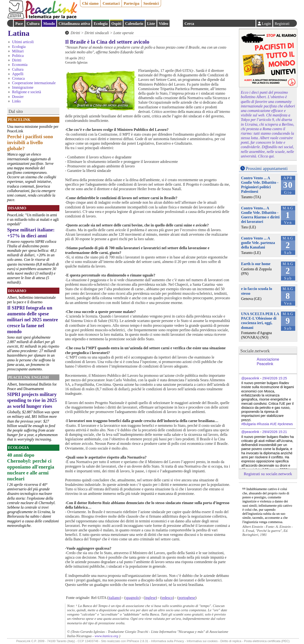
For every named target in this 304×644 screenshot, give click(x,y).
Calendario (134, 24)
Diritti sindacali (97, 33)
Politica (18, 56)
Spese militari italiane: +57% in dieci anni (31, 233)
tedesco (167, 598)
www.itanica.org (106, 636)
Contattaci (111, 3)
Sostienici (151, 3)
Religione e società (27, 92)
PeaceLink (19, 120)
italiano (114, 598)
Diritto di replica (231, 641)
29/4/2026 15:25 (275, 378)
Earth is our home (256, 264)
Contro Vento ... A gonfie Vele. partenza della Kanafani (258, 243)
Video (163, 24)
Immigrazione (23, 87)
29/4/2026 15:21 (275, 432)
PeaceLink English (28, 377)
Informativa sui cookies (202, 641)
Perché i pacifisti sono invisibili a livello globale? (30, 142)
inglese (150, 598)
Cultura (33, 24)
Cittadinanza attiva (74, 24)
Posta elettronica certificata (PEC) (267, 641)
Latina (19, 33)
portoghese (187, 598)
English (176, 23)
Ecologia (101, 24)
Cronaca (18, 78)
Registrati (282, 24)
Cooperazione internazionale (34, 83)
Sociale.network (255, 351)
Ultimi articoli (23, 42)
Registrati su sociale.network (268, 474)
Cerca (189, 24)
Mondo (49, 24)
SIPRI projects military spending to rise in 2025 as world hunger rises (32, 400)
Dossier (18, 97)
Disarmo (17, 208)
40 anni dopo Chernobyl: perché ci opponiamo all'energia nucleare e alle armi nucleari (31, 467)
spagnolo (133, 598)
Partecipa (132, 3)
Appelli (18, 74)
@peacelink (250, 378)
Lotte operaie (123, 33)
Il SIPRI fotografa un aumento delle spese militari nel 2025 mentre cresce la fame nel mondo (33, 320)
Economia (20, 65)
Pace (19, 24)
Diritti (17, 60)
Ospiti (116, 24)
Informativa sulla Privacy (168, 641)
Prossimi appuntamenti (267, 168)
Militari (18, 51)
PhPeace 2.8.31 (138, 641)
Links (16, 101)
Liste (151, 24)
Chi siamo (90, 3)
